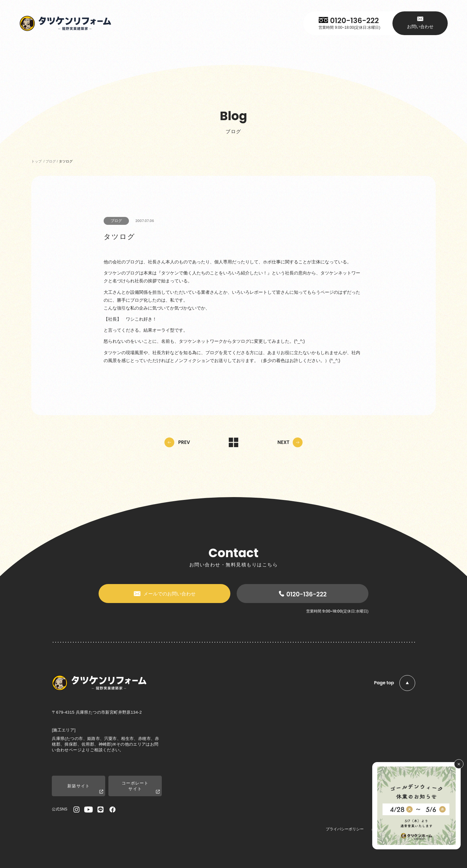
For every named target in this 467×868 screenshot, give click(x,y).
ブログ (116, 221)
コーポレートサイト (141, 788)
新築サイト (85, 789)
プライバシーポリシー (345, 829)
